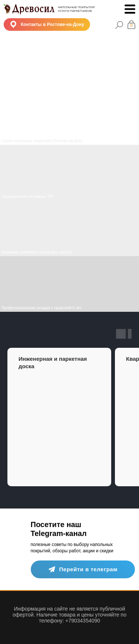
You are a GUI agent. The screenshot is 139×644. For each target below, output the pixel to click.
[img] (69, 228)
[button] (47, 24)
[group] (59, 417)
